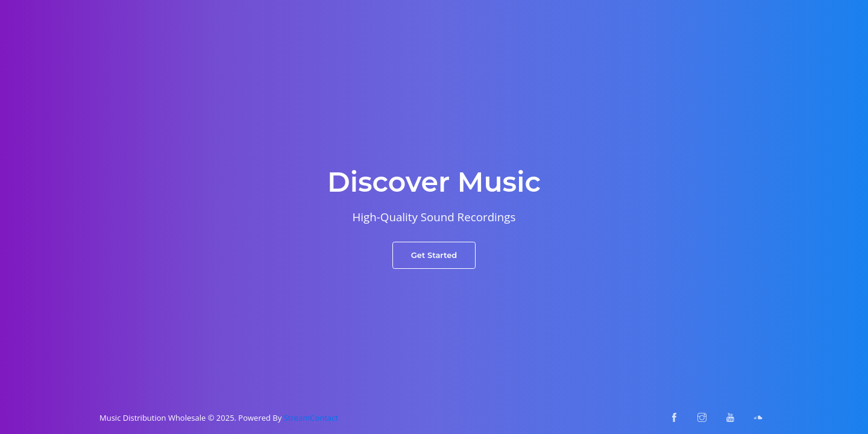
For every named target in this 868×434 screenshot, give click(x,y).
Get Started (434, 255)
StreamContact (311, 418)
